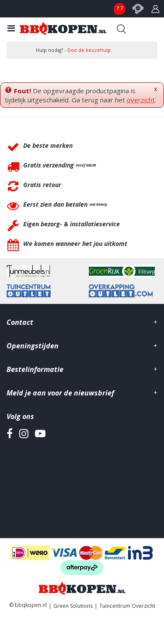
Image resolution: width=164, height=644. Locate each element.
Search (121, 29)
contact (138, 9)
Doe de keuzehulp (89, 50)
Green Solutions (73, 606)
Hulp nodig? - (73, 50)
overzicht (141, 100)
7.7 (120, 8)
